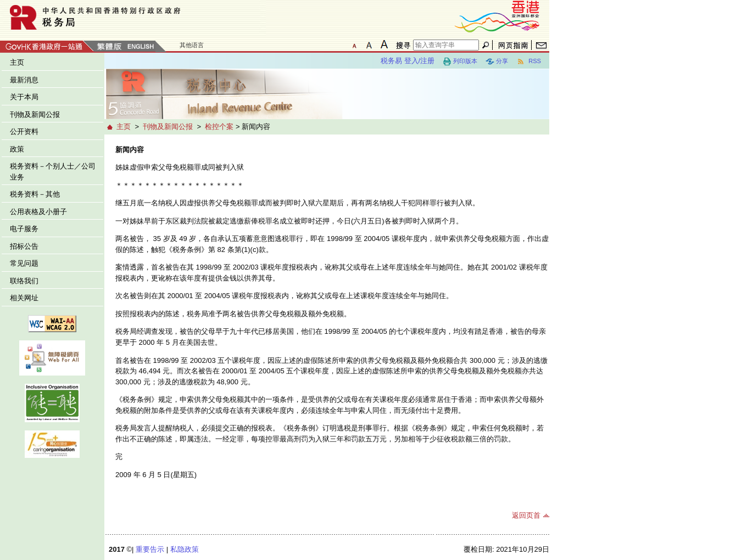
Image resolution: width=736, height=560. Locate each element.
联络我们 (24, 281)
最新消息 (24, 80)
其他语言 (192, 45)
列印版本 (460, 61)
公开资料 (24, 131)
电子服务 (24, 229)
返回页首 (526, 515)
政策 (17, 149)
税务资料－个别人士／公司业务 (53, 172)
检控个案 (219, 127)
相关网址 (24, 298)
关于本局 (24, 97)
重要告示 (150, 549)
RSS (529, 61)
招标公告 (24, 246)
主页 (17, 62)
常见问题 (24, 263)
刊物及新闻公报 (35, 114)
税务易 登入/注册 (408, 61)
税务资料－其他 (35, 194)
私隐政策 (185, 549)
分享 (497, 61)
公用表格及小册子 (38, 212)
